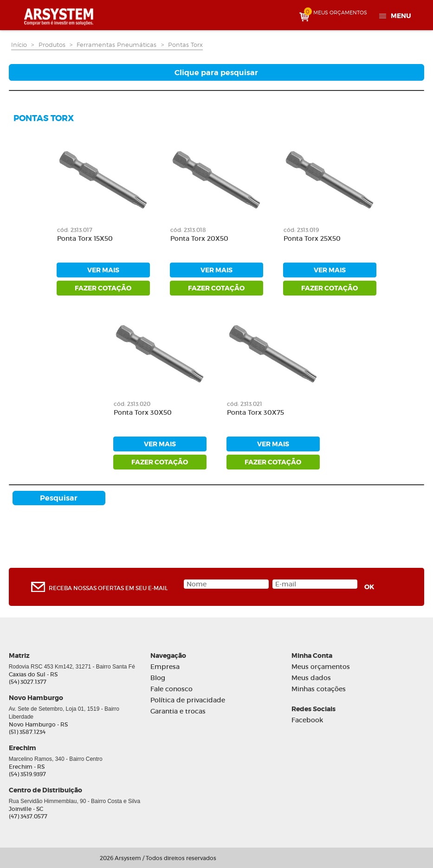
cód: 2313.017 (75, 230)
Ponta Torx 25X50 (312, 239)
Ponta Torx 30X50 (143, 413)
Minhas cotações (319, 689)
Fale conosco (171, 689)
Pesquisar (59, 498)
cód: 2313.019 (301, 230)
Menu (401, 16)
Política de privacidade (188, 700)
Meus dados (311, 678)
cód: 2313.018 (188, 230)
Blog (158, 678)
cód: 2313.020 (132, 404)
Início (19, 45)
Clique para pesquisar (216, 73)
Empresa (165, 667)
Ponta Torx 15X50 (85, 239)
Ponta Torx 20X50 (199, 239)
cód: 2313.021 (245, 404)
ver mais (103, 270)
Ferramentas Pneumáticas (116, 45)
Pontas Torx (185, 45)
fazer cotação (103, 288)
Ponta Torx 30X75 (255, 413)
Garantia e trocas (178, 711)
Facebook (307, 720)
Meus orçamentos (321, 667)
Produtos (52, 45)
